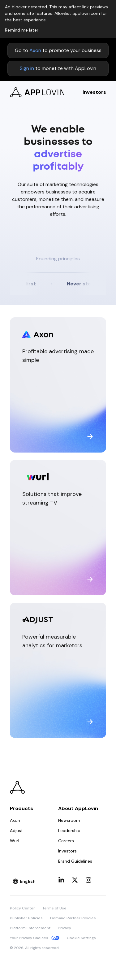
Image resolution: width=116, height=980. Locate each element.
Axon (35, 50)
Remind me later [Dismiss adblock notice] (22, 30)
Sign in (27, 68)
